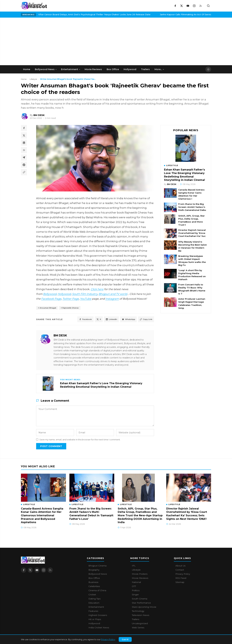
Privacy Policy (108, 639)
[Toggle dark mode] (208, 69)
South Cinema (140, 599)
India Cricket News (99, 628)
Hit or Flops (95, 620)
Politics (136, 591)
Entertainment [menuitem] (71, 69)
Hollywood (64, 294)
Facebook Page (51, 299)
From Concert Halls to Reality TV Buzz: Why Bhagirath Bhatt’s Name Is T (192, 289)
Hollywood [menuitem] (130, 69)
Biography (94, 570)
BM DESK (60, 336)
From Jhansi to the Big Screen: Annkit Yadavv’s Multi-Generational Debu (192, 207)
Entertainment (96, 607)
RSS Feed (181, 578)
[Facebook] (175, 6)
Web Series (138, 628)
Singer (135, 595)
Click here (97, 289)
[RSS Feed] (200, 6)
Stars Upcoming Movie (144, 607)
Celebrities (94, 587)
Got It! (125, 639)
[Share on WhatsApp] (24, 151)
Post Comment (51, 447)
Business (93, 583)
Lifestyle (33, 79)
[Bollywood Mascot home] (34, 6)
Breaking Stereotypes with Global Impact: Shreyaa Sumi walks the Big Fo (192, 261)
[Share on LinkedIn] (24, 143)
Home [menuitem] (27, 69)
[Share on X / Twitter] (24, 136)
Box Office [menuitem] (113, 69)
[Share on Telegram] (24, 159)
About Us (180, 566)
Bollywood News (98, 574)
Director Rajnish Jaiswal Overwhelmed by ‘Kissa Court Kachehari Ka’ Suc (192, 233)
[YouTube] (188, 6)
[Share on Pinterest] (24, 166)
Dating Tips (94, 599)
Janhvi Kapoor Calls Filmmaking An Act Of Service (131, 14)
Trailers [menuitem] (145, 69)
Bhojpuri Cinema (97, 566)
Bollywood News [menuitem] (46, 69)
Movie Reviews (140, 578)
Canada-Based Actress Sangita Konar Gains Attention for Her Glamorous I (191, 194)
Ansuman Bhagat (49, 308)
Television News (140, 616)
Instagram (112, 299)
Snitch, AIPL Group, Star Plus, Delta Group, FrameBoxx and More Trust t (192, 220)
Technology (138, 611)
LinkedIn (106, 320)
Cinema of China (97, 591)
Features (93, 611)
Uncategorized (140, 624)
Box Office (94, 578)
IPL (134, 566)
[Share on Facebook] (24, 128)
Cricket (92, 595)
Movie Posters (140, 574)
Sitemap (180, 583)
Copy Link (145, 320)
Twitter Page (71, 299)
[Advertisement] (45, 41)
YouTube (86, 299)
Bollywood (50, 294)
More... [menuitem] (159, 69)
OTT (134, 587)
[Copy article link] (24, 174)
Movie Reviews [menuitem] (93, 69)
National (136, 583)
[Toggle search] (208, 6)
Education (94, 603)
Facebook (77, 320)
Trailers (135, 620)
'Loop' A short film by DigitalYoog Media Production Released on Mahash (192, 275)
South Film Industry (85, 294)
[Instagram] (194, 6)
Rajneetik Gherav (74, 308)
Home (24, 79)
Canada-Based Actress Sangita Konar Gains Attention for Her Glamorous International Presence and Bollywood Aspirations (42, 516)
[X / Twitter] (181, 6)
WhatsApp (126, 320)
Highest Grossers (98, 616)
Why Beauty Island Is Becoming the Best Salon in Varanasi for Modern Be (193, 246)
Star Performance (141, 603)
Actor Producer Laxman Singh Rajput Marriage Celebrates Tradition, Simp (192, 303)
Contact (180, 570)
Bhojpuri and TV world (113, 294)
